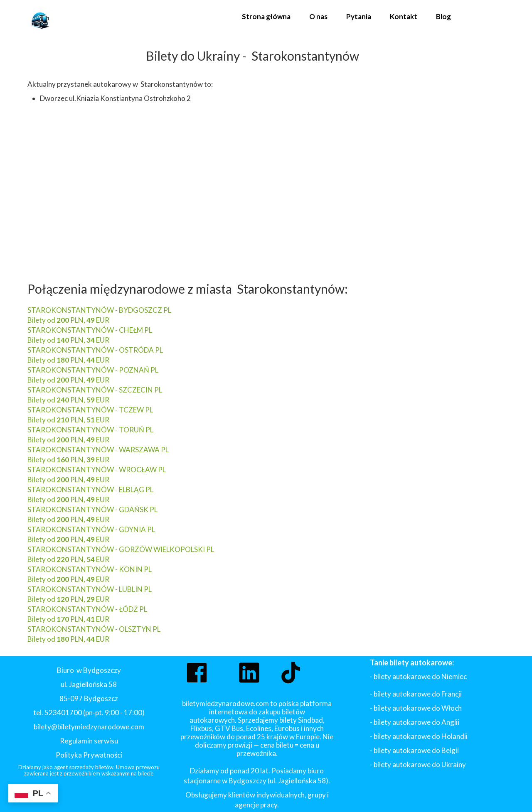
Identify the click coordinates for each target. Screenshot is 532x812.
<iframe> (175, 184)
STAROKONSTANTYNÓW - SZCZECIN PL (95, 390)
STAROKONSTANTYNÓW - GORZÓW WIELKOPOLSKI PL (121, 549)
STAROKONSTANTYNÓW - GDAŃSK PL (92, 509)
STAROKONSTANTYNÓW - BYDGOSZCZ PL (99, 310)
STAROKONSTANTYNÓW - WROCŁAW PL (97, 470)
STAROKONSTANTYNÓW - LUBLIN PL (90, 589)
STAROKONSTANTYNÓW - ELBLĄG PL (90, 489)
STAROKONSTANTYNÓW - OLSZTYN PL (94, 629)
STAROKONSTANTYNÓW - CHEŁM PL (90, 330)
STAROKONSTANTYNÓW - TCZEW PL (90, 410)
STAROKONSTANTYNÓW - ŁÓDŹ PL (87, 609)
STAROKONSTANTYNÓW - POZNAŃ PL (93, 370)
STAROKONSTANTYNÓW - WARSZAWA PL (98, 450)
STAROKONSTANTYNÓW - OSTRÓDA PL (95, 350)
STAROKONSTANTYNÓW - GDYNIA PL (91, 529)
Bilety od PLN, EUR (68, 320)
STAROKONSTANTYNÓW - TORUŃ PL (90, 430)
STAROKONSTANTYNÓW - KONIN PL (90, 569)
